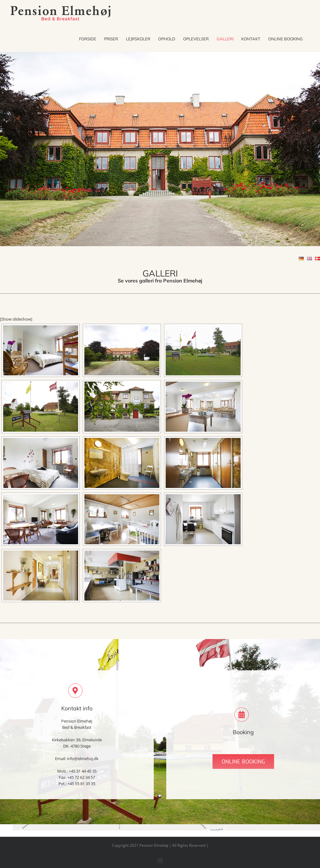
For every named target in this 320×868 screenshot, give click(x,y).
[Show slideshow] (16, 319)
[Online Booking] (243, 761)
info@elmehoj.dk (83, 759)
